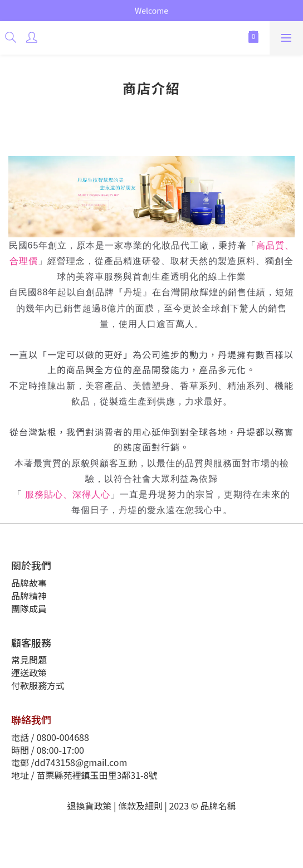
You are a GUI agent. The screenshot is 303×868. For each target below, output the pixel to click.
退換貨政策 (90, 806)
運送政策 (29, 672)
